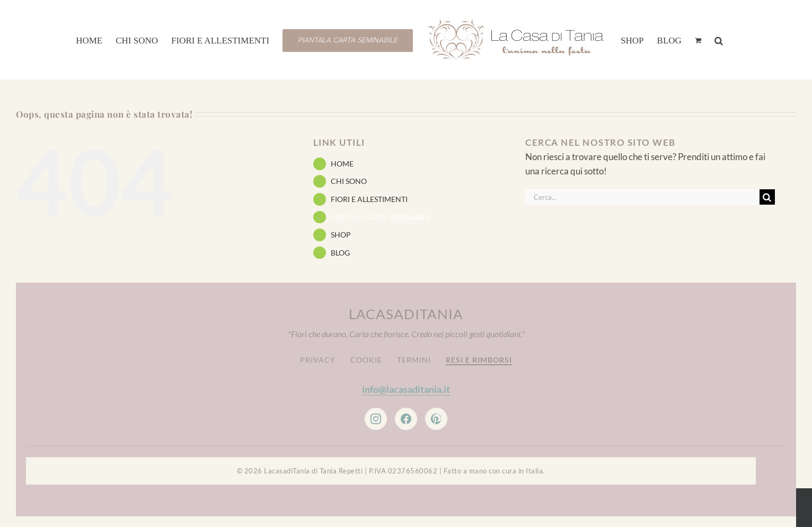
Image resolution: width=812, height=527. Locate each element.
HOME (342, 164)
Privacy (318, 360)
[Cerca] (767, 197)
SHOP (341, 235)
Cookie (366, 360)
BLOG (340, 253)
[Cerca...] (642, 197)
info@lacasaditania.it (406, 389)
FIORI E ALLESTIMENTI (369, 199)
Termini (414, 360)
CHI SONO (349, 181)
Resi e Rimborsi (479, 360)
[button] (719, 40)
